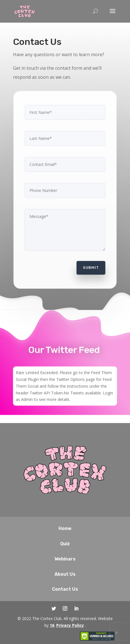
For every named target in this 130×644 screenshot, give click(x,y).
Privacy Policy (70, 625)
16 (52, 625)
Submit (90, 265)
